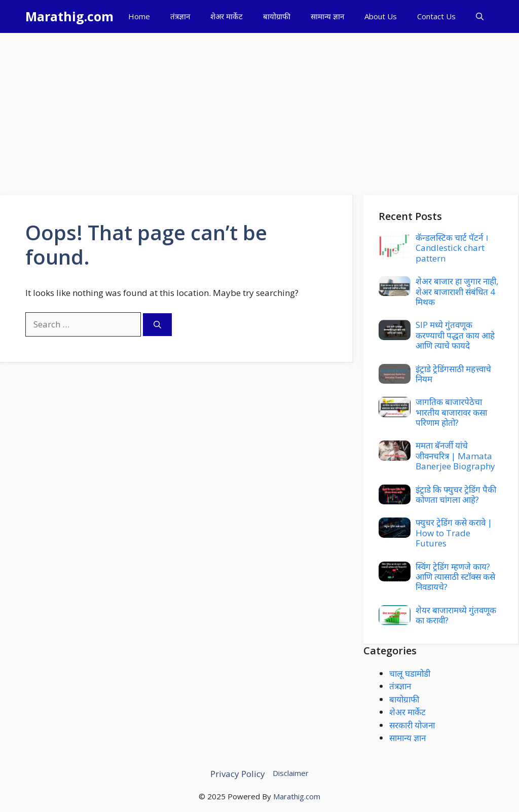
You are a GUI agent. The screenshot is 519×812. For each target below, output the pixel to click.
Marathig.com (69, 16)
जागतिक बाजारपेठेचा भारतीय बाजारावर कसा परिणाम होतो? (451, 412)
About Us (381, 16)
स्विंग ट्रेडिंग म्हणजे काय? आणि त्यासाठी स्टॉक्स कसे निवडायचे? (455, 577)
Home (139, 16)
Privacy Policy (238, 774)
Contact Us (436, 16)
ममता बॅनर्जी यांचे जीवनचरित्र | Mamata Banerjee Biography (455, 456)
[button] (480, 16)
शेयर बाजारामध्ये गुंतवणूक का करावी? (456, 615)
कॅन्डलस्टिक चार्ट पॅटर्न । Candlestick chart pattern (452, 248)
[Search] (157, 325)
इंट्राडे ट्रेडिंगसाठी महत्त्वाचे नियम (453, 374)
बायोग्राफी (277, 16)
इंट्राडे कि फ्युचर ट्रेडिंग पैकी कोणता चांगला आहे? (456, 494)
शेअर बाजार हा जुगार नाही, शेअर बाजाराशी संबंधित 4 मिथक (457, 291)
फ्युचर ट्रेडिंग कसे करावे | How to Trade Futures (454, 533)
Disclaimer (291, 773)
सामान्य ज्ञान (327, 16)
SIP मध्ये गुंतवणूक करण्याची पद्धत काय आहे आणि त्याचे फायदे (455, 335)
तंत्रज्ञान (180, 16)
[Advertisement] (259, 109)
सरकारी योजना (412, 725)
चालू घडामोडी (410, 673)
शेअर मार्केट (227, 16)
